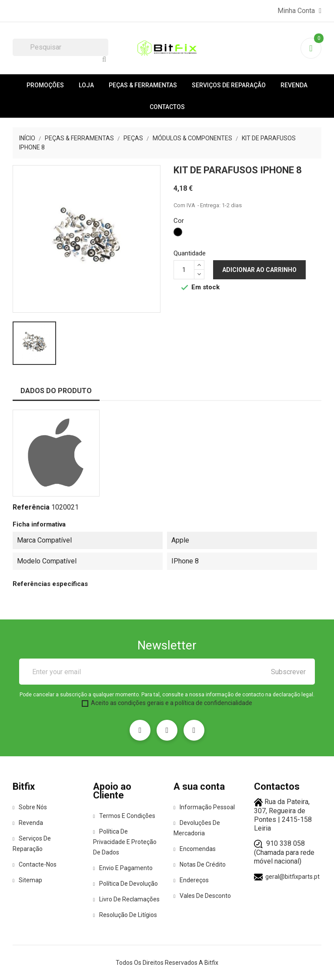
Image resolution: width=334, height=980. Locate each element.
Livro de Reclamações (126, 899)
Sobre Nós (30, 807)
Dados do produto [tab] (56, 391)
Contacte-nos (35, 864)
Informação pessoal (204, 807)
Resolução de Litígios (125, 915)
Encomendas (195, 849)
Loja (86, 85)
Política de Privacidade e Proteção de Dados (125, 842)
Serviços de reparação (229, 85)
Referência (31, 507)
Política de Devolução (125, 884)
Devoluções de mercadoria (197, 828)
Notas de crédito (200, 864)
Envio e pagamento (123, 868)
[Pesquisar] (60, 47)
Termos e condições (124, 816)
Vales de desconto (202, 896)
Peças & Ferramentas (143, 85)
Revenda (294, 85)
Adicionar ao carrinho (259, 270)
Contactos (167, 107)
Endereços (191, 880)
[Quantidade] (184, 270)
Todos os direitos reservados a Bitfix (167, 963)
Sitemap (27, 880)
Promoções (45, 85)
